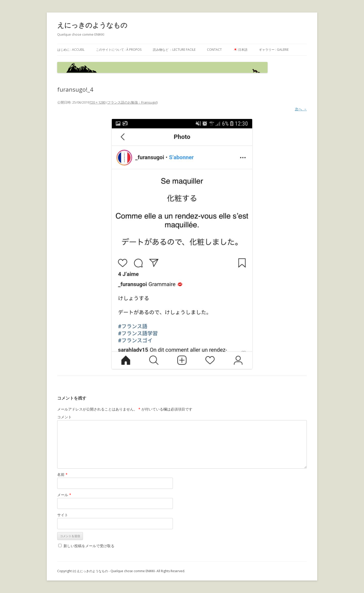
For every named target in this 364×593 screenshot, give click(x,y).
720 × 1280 (97, 102)
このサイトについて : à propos (119, 50)
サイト (63, 515)
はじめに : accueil (71, 50)
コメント (64, 417)
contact (214, 50)
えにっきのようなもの (92, 25)
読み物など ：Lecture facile (174, 50)
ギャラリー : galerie (274, 50)
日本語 (240, 50)
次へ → (301, 109)
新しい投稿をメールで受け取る (89, 546)
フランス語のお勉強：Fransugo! (132, 102)
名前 (62, 474)
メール (64, 495)
